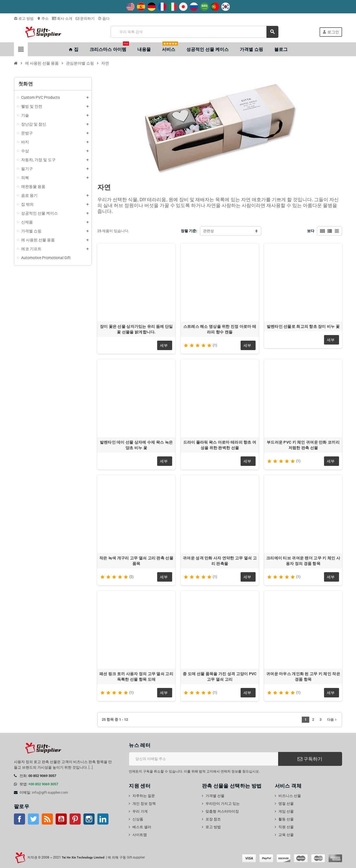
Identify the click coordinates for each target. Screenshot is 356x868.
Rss (47, 819)
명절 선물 (286, 804)
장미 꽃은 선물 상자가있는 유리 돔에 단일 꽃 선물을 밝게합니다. (136, 329)
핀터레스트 (75, 819)
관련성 (208, 231)
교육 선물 (286, 835)
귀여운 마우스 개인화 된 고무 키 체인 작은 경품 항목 (303, 677)
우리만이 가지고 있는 (223, 804)
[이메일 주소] (203, 759)
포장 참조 (213, 819)
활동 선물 (286, 819)
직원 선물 (286, 827)
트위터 (33, 819)
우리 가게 (140, 811)
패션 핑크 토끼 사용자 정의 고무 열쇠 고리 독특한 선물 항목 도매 (136, 677)
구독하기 (310, 759)
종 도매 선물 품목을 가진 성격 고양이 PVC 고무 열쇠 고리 (220, 677)
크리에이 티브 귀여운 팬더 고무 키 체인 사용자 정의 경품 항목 (303, 561)
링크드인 (103, 819)
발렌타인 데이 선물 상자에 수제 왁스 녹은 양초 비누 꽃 (136, 445)
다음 (332, 720)
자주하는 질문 (144, 796)
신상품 (138, 819)
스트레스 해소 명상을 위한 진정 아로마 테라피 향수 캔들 (220, 329)
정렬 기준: (189, 231)
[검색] (194, 32)
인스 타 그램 (89, 819)
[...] (91, 767)
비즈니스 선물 (290, 796)
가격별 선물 (215, 796)
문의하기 (85, 19)
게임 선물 (286, 811)
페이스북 (19, 819)
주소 (43, 19)
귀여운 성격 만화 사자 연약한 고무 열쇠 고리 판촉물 (220, 561)
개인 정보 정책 (144, 804)
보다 (311, 231)
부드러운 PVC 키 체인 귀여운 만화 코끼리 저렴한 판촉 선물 (303, 445)
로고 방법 (24, 19)
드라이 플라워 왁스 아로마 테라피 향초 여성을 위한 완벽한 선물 (220, 445)
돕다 (104, 19)
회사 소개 (62, 19)
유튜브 (61, 819)
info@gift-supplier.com (50, 792)
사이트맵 (140, 835)
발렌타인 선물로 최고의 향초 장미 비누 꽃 (303, 326)
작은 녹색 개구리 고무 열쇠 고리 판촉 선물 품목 (136, 561)
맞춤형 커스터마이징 (222, 811)
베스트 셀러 (142, 827)
